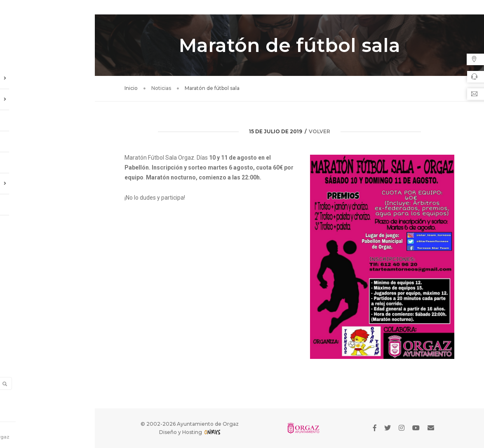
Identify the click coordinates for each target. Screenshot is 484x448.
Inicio (131, 88)
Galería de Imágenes (35, 159)
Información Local (47, 96)
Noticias (20, 117)
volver (320, 131)
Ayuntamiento (47, 75)
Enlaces (19, 201)
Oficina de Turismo (47, 180)
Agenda (18, 138)
